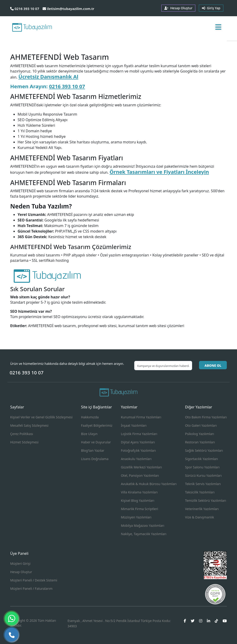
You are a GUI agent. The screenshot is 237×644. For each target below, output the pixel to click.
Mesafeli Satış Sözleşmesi (29, 425)
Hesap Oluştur (21, 572)
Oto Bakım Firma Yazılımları (206, 417)
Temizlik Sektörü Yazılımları (205, 500)
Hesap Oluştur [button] (178, 8)
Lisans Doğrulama (95, 459)
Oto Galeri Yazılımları (201, 425)
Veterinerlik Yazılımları (202, 509)
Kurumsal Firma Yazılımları (141, 417)
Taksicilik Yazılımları (200, 492)
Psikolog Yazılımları (200, 434)
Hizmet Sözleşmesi (24, 442)
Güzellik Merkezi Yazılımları (141, 467)
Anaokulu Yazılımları (136, 459)
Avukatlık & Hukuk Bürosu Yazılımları (149, 484)
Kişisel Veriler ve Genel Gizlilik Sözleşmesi (41, 417)
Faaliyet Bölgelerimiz (97, 425)
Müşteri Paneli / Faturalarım (31, 589)
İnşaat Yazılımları (134, 425)
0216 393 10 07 (25, 9)
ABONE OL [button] (213, 365)
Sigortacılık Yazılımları (201, 459)
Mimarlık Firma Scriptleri (139, 509)
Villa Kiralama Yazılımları (139, 492)
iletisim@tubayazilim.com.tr (68, 9)
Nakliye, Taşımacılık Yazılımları (144, 534)
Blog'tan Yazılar (93, 450)
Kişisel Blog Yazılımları (137, 500)
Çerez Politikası (22, 434)
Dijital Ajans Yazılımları (138, 442)
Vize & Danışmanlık (199, 517)
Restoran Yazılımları (200, 442)
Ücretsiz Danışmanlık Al (48, 76)
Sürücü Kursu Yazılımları (203, 475)
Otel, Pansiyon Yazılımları (140, 475)
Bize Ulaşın (89, 434)
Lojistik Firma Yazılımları (139, 434)
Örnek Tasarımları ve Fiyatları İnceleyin (159, 172)
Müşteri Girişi (20, 563)
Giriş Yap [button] (211, 8)
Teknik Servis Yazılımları (203, 484)
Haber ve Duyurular (96, 442)
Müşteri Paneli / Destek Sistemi (34, 580)
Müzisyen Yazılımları (136, 517)
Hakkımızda (90, 417)
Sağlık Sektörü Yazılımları (204, 450)
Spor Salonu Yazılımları (202, 467)
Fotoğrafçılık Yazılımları (138, 450)
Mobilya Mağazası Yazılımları (143, 526)
